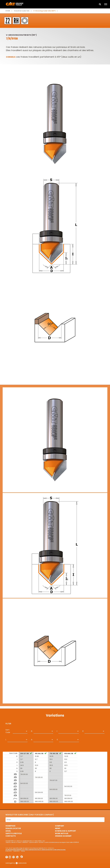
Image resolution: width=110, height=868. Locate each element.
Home (8, 11)
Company (60, 826)
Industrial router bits (22, 11)
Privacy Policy (9, 851)
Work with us (62, 833)
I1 (83, 731)
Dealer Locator (13, 828)
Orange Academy (63, 836)
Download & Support (66, 831)
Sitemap (23, 851)
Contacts (11, 836)
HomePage (10, 826)
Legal (8, 831)
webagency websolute (16, 863)
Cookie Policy (16, 851)
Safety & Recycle (14, 833)
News (58, 828)
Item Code (8, 731)
